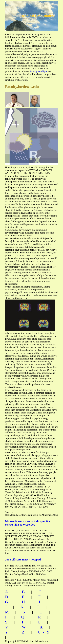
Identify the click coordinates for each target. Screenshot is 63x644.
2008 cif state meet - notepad (23, 559)
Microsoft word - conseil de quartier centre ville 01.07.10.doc (28, 523)
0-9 (45, 632)
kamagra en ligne (39, 71)
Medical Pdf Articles (38, 16)
